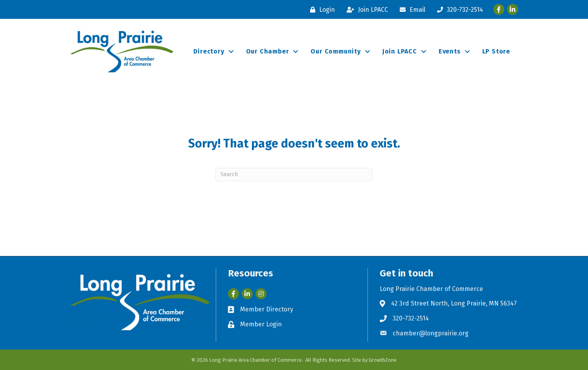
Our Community (335, 51)
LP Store (496, 51)
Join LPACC (400, 51)
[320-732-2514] (458, 10)
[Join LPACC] (365, 10)
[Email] (411, 10)
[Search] (294, 175)
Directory (209, 51)
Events (450, 51)
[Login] (321, 10)
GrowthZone (383, 360)
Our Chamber (268, 51)
